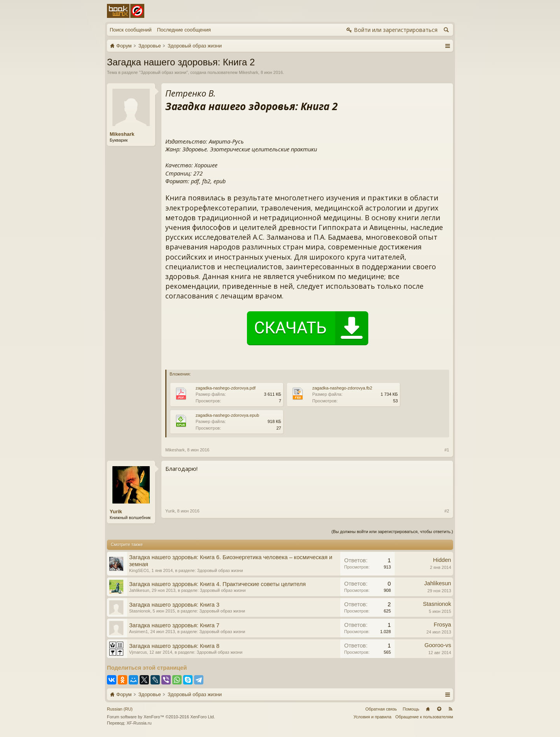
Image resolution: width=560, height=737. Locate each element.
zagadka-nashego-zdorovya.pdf (226, 388)
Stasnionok (140, 611)
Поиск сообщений (131, 30)
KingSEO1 (139, 570)
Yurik (116, 512)
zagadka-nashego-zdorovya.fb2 (342, 388)
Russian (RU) (120, 709)
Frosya (442, 625)
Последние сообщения (184, 30)
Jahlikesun (139, 590)
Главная (428, 709)
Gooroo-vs (438, 645)
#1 (447, 450)
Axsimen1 (138, 632)
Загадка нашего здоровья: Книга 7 (174, 625)
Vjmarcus (138, 652)
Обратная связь (381, 709)
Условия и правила (372, 717)
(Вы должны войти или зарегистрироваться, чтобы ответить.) (392, 532)
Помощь (411, 709)
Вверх (439, 709)
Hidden (442, 560)
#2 (447, 511)
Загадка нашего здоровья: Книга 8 (174, 646)
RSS (450, 709)
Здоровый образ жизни (163, 72)
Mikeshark (248, 72)
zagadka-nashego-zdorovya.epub (227, 415)
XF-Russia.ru (139, 723)
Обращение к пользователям (424, 717)
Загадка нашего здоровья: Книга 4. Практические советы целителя (217, 584)
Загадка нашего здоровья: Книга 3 (174, 605)
